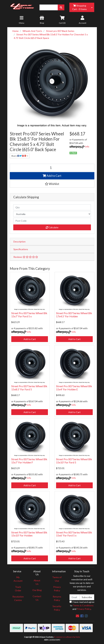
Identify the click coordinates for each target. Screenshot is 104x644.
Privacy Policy (57, 589)
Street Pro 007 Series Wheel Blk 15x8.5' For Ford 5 (29, 388)
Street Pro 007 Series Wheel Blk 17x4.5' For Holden (74, 315)
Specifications (21, 249)
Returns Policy (57, 598)
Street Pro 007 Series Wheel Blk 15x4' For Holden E (74, 388)
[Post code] (52, 221)
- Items (80, 7)
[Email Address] (75, 597)
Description (19, 242)
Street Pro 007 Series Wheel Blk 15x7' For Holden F (29, 461)
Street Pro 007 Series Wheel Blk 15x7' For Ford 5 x (29, 315)
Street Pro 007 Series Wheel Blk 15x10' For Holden (29, 534)
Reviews (26, 257)
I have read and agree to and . (82, 605)
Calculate (52, 227)
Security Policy (57, 608)
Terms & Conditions (83, 605)
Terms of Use (57, 579)
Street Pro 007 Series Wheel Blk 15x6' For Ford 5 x (74, 534)
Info (87, 146)
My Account (18, 579)
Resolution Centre (18, 598)
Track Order (18, 589)
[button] (52, 184)
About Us (37, 582)
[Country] (52, 214)
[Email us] (77, 616)
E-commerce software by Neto (67, 637)
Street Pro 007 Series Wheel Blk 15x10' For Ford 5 (74, 461)
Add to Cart (52, 176)
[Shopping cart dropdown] (92, 7)
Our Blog (37, 590)
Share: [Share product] (19, 156)
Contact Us (37, 598)
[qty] (52, 207)
